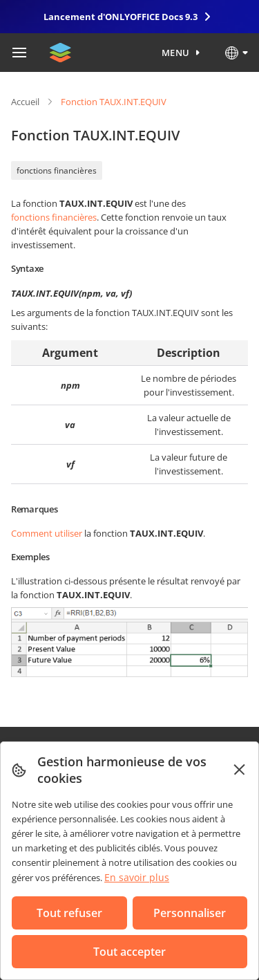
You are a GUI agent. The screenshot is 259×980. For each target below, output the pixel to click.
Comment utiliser (47, 533)
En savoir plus (137, 877)
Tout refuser (69, 913)
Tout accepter (129, 952)
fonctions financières (57, 170)
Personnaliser (190, 913)
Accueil (25, 102)
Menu (176, 53)
